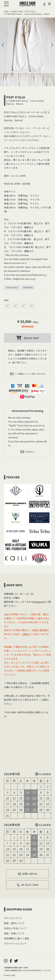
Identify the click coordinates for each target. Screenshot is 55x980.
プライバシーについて (15, 943)
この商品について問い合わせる (27, 374)
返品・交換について (14, 933)
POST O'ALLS (16, 97)
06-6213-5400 (28, 885)
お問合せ (26, 634)
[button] (52, 45)
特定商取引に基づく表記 (17, 938)
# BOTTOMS (28, 287)
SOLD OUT (28, 338)
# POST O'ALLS (12, 287)
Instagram (39, 602)
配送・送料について (14, 923)
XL (32, 306)
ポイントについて (13, 918)
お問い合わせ (28, 874)
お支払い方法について (15, 928)
